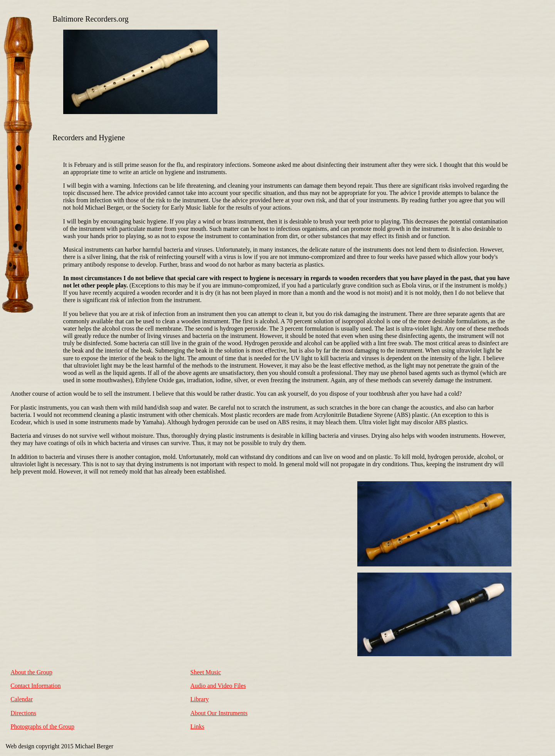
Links (197, 727)
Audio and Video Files (218, 686)
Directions (23, 713)
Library (200, 699)
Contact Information (35, 686)
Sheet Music (206, 672)
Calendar (22, 699)
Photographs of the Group (42, 727)
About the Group (31, 672)
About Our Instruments (219, 713)
